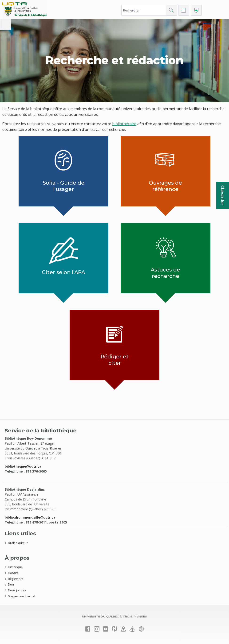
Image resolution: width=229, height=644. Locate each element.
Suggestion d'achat (22, 596)
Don (11, 584)
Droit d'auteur (18, 543)
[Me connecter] (196, 10)
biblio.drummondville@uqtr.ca (30, 517)
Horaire (13, 573)
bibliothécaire (124, 124)
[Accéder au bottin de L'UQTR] (184, 10)
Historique (15, 567)
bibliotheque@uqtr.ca (23, 466)
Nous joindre (17, 590)
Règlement (16, 579)
